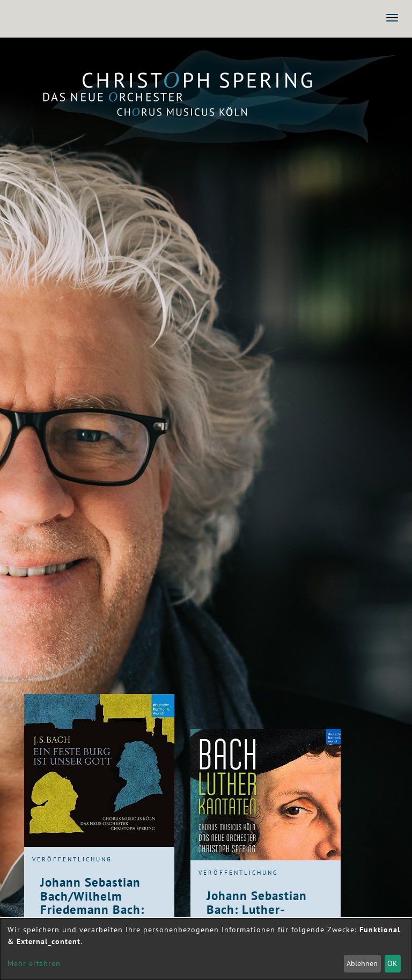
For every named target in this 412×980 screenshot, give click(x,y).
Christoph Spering (197, 80)
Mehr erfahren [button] (34, 963)
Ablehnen (362, 963)
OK (392, 963)
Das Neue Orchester (197, 97)
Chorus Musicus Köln (197, 111)
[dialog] (206, 949)
